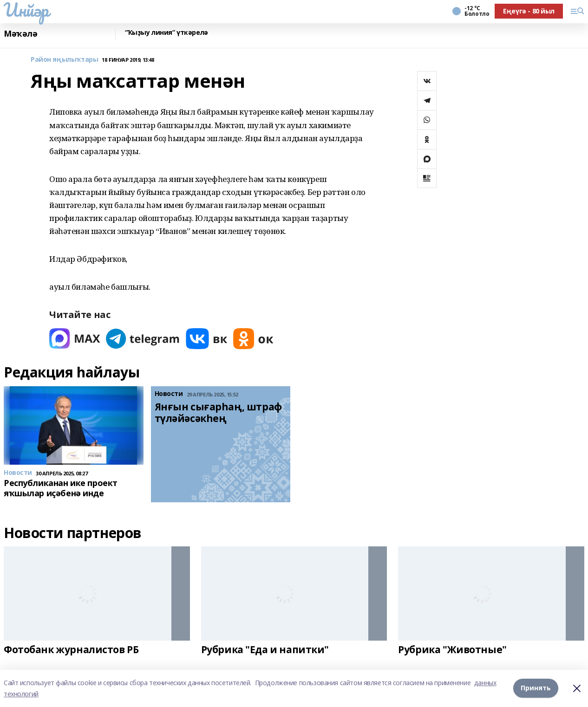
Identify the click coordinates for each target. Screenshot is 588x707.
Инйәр (26, 10)
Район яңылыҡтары (64, 60)
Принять (536, 688)
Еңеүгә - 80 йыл (529, 11)
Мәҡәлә (20, 34)
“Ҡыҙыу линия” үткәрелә (167, 33)
